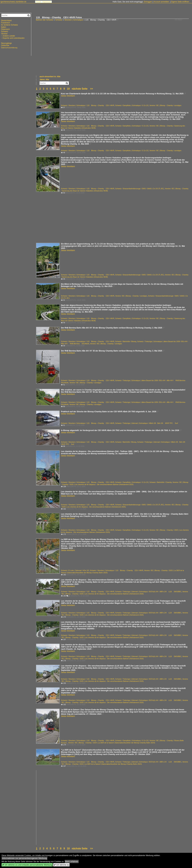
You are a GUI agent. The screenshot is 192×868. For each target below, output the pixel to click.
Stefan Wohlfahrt (68, 96)
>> (91, 89)
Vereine (4, 34)
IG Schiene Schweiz (9, 25)
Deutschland (6, 21)
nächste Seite (80, 89)
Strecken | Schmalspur (74, 20)
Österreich (5, 29)
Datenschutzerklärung (9, 48)
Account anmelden (161, 2)
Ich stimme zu (61, 865)
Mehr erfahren (72, 862)
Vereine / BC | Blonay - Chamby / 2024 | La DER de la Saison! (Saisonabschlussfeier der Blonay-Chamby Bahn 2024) (112, 743)
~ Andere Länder (8, 36)
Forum (38, 2)
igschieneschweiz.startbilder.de (13, 2)
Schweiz (59, 20)
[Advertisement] (112, 52)
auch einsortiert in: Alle (50, 77)
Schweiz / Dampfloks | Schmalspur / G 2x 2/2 (132, 105)
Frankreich (6, 23)
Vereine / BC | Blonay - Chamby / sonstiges (165, 105)
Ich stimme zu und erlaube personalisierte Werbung (27, 865)
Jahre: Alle (44, 80)
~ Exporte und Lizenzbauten (13, 38)
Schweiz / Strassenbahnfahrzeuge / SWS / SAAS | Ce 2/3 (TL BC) (140, 189)
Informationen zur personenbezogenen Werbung (24, 858)
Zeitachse (5, 45)
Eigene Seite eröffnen (180, 2)
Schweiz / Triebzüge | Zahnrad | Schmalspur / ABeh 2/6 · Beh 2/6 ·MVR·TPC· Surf (147, 423)
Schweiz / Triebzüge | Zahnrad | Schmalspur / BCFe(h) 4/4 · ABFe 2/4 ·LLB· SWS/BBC (148, 592)
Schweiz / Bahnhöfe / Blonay (126, 341)
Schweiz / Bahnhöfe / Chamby (161, 482)
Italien (4, 27)
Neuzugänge (6, 43)
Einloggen (148, 2)
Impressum (47, 2)
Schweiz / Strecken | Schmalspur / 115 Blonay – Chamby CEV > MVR (88, 105)
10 (68, 89)
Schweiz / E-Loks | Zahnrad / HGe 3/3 (75, 570)
